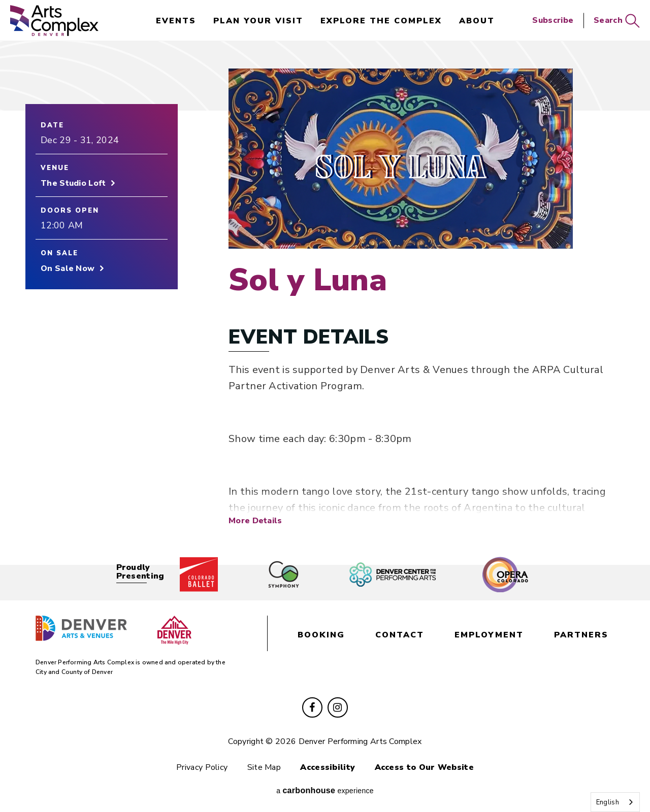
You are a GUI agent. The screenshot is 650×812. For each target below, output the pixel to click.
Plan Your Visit (258, 21)
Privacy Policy (202, 767)
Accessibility (328, 767)
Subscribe (553, 20)
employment (489, 635)
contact (400, 635)
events (176, 21)
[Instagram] (338, 707)
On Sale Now (68, 268)
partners (581, 635)
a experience (325, 790)
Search (617, 21)
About (477, 21)
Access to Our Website (424, 767)
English (608, 802)
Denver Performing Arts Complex (54, 21)
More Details (255, 520)
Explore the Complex (381, 21)
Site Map (264, 767)
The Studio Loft (73, 183)
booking (321, 635)
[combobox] (615, 802)
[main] (325, 299)
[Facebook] (312, 707)
